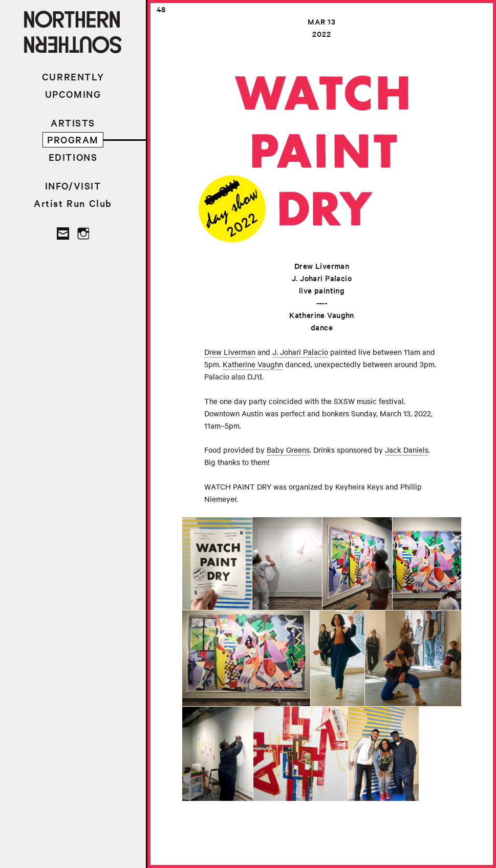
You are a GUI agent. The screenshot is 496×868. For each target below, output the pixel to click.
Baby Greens (288, 450)
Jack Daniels (407, 450)
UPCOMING (73, 94)
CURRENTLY (73, 77)
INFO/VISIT (73, 186)
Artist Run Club (73, 203)
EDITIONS (73, 157)
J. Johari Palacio (300, 352)
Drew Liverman (230, 352)
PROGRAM (73, 140)
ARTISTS (73, 123)
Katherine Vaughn (253, 364)
